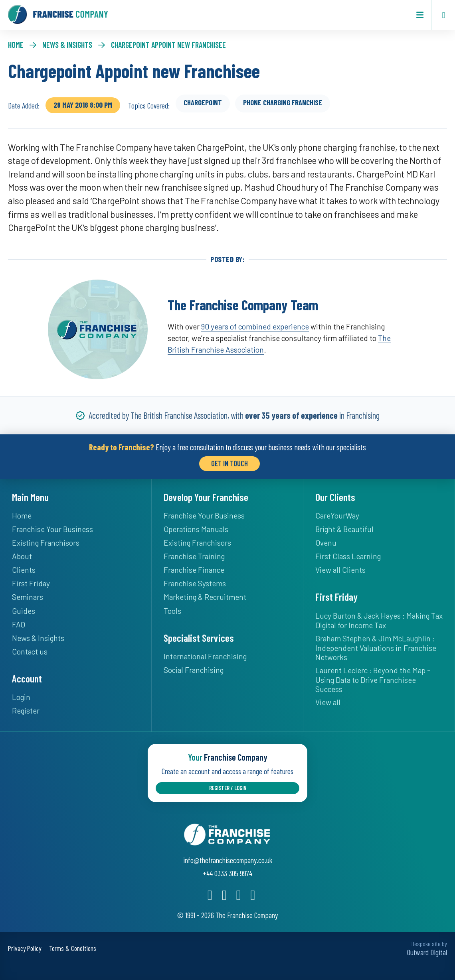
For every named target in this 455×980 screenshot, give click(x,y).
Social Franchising (194, 670)
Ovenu (326, 543)
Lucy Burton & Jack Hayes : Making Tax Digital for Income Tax (379, 620)
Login (21, 697)
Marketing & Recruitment (205, 597)
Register (26, 711)
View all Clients (340, 570)
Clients (24, 570)
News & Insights (67, 45)
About (22, 556)
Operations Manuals (196, 529)
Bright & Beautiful (344, 529)
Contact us (30, 651)
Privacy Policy (25, 947)
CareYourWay (337, 516)
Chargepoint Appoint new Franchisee (168, 45)
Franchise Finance (194, 570)
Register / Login (228, 788)
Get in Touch (229, 463)
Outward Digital (427, 951)
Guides (24, 610)
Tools (172, 610)
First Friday (31, 583)
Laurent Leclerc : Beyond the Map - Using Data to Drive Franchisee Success (373, 680)
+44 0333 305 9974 (227, 873)
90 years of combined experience (255, 326)
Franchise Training (194, 556)
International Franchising (205, 656)
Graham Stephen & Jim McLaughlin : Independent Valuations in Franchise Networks (376, 647)
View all (328, 702)
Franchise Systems (195, 583)
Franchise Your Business (52, 529)
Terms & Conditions (73, 947)
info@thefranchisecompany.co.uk (228, 859)
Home (16, 45)
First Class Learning (348, 556)
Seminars (28, 597)
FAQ (19, 624)
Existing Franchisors (46, 543)
